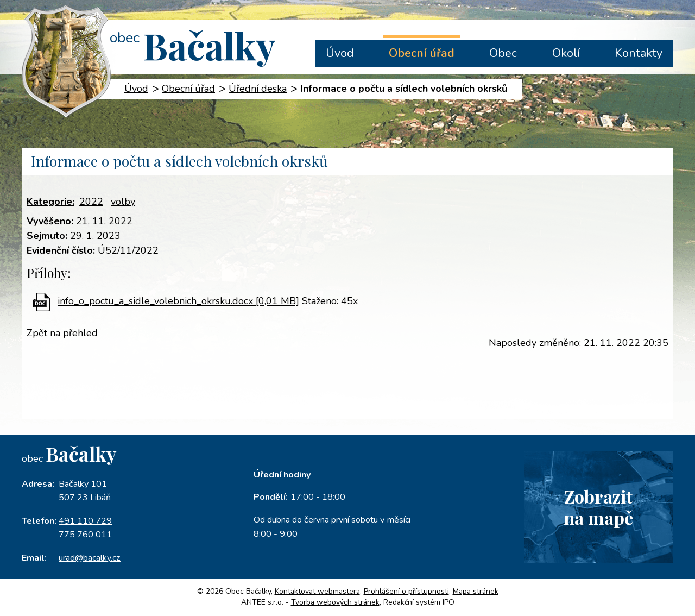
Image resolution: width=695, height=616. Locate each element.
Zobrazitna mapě (598, 507)
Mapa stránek (476, 591)
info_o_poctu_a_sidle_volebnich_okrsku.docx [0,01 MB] (178, 301)
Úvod (340, 53)
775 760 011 (85, 535)
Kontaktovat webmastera (317, 591)
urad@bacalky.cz (90, 558)
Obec (503, 53)
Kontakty (639, 53)
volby (123, 202)
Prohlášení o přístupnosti (406, 591)
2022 (91, 202)
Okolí (566, 53)
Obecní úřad (422, 53)
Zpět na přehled (62, 333)
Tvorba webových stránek (335, 602)
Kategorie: (50, 202)
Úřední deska (258, 89)
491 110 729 (85, 521)
